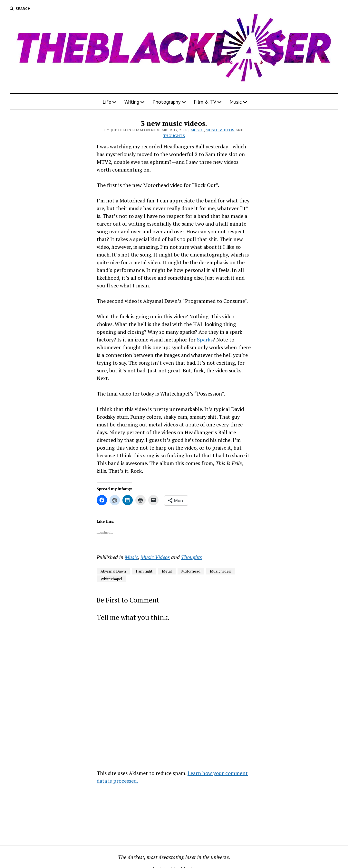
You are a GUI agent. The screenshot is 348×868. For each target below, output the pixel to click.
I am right (144, 571)
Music (236, 102)
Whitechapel (111, 579)
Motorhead (191, 571)
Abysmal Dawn (113, 571)
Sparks (205, 340)
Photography (166, 102)
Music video (221, 571)
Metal (167, 571)
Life (107, 102)
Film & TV (205, 102)
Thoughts (174, 136)
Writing (132, 102)
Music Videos (220, 130)
